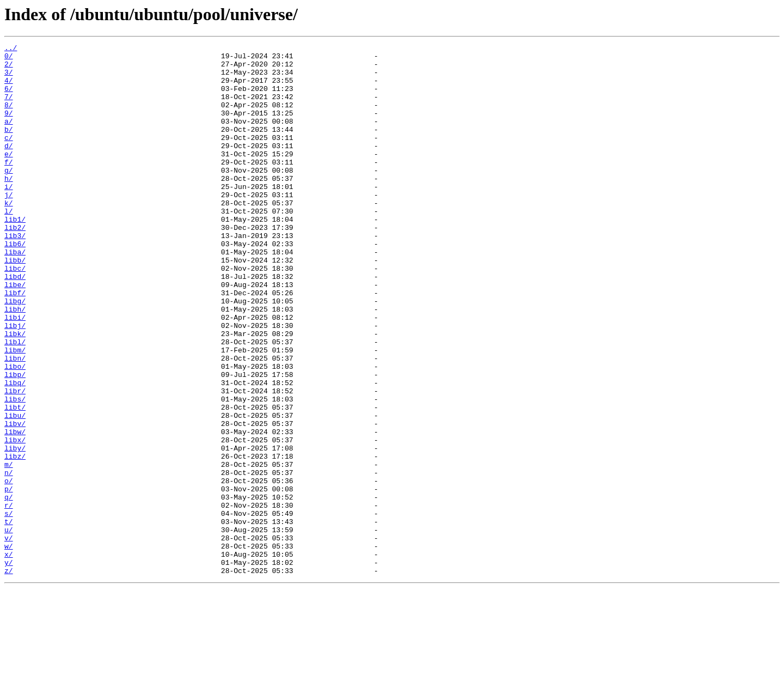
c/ (9, 157)
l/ (9, 245)
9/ (9, 127)
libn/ (15, 422)
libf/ (15, 343)
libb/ (15, 304)
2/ (9, 69)
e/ (9, 176)
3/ (9, 78)
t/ (9, 618)
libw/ (15, 510)
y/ (9, 667)
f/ (9, 186)
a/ (9, 137)
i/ (9, 216)
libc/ (15, 314)
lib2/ (15, 265)
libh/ (15, 363)
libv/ (15, 500)
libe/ (15, 333)
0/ (9, 59)
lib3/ (15, 275)
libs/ (15, 471)
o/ (9, 569)
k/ (9, 235)
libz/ (15, 539)
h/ (9, 206)
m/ (9, 549)
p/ (9, 579)
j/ (9, 226)
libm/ (15, 412)
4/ (9, 88)
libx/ (15, 520)
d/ (9, 167)
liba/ (15, 294)
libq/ (15, 451)
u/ (9, 628)
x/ (9, 657)
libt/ (15, 480)
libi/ (15, 373)
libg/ (15, 353)
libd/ (15, 324)
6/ (9, 98)
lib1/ (15, 255)
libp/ (15, 441)
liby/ (15, 529)
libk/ (15, 392)
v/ (9, 637)
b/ (9, 147)
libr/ (15, 461)
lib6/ (15, 284)
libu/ (15, 490)
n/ (9, 559)
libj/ (15, 382)
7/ (9, 108)
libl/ (15, 402)
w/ (9, 647)
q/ (9, 588)
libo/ (15, 431)
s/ (9, 608)
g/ (9, 196)
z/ (9, 677)
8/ (9, 118)
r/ (9, 598)
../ (11, 49)
